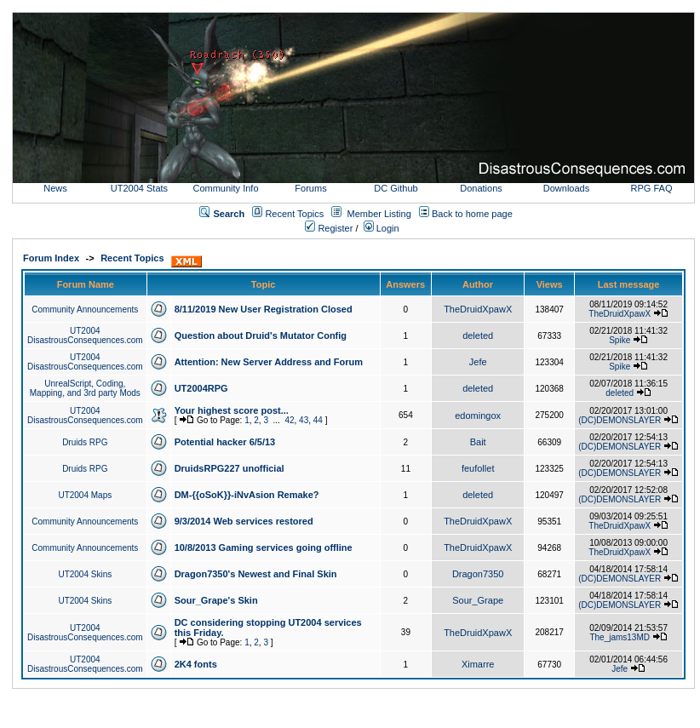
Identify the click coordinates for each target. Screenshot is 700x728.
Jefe (478, 362)
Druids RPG (85, 442)
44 (318, 420)
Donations (481, 188)
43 (304, 420)
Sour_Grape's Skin (216, 600)
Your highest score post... (232, 410)
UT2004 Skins (85, 574)
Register (329, 228)
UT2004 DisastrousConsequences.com (85, 335)
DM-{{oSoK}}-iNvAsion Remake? (247, 495)
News (55, 188)
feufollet (478, 468)
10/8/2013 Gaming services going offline (264, 547)
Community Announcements (85, 310)
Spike (620, 340)
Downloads (566, 188)
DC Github (396, 188)
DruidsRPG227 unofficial (230, 468)
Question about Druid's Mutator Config (261, 335)
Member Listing (379, 214)
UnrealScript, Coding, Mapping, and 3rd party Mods (85, 388)
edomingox (478, 416)
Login (382, 228)
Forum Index (51, 258)
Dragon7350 (478, 574)
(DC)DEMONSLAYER (620, 420)
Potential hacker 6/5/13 (225, 442)
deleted (478, 335)
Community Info (225, 188)
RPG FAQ (652, 188)
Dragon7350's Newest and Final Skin (256, 574)
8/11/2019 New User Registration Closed (264, 309)
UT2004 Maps (85, 495)
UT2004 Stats (141, 188)
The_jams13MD (620, 637)
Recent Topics (294, 214)
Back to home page (472, 214)
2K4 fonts (196, 664)
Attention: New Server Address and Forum (269, 362)
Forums (310, 188)
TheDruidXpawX (478, 309)
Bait (478, 442)
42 (289, 420)
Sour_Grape (478, 600)
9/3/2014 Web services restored (244, 521)
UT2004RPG (201, 388)
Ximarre (478, 664)
